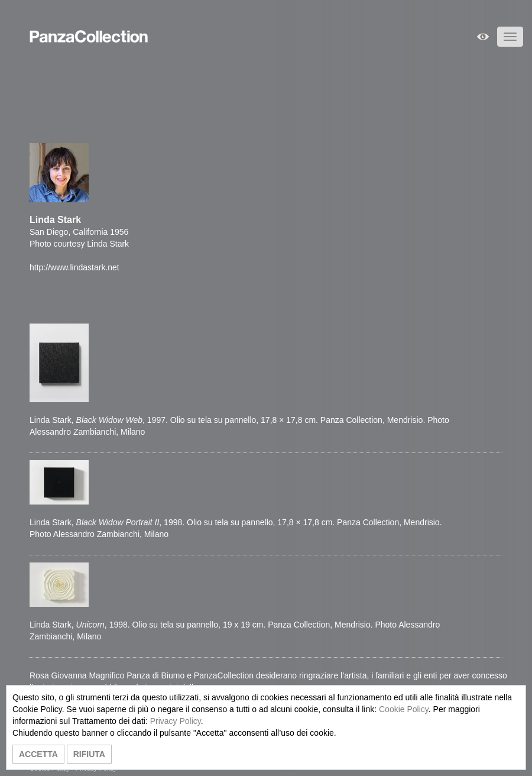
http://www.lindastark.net (74, 267)
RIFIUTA (89, 754)
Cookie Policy (404, 709)
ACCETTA (38, 754)
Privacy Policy (176, 721)
